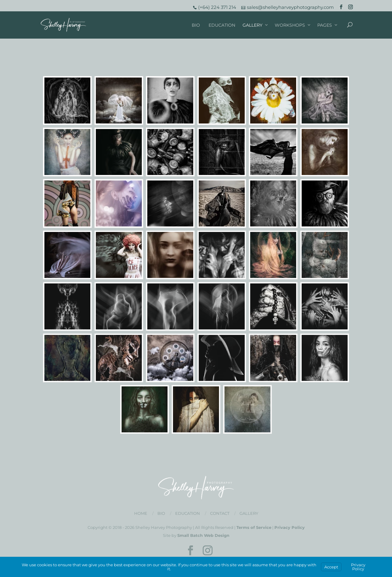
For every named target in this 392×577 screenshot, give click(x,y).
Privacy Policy (290, 527)
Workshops (290, 25)
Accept (331, 567)
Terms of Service (254, 527)
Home (141, 513)
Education (222, 25)
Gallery (253, 25)
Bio (196, 25)
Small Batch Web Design (203, 535)
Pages (325, 25)
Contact (220, 513)
